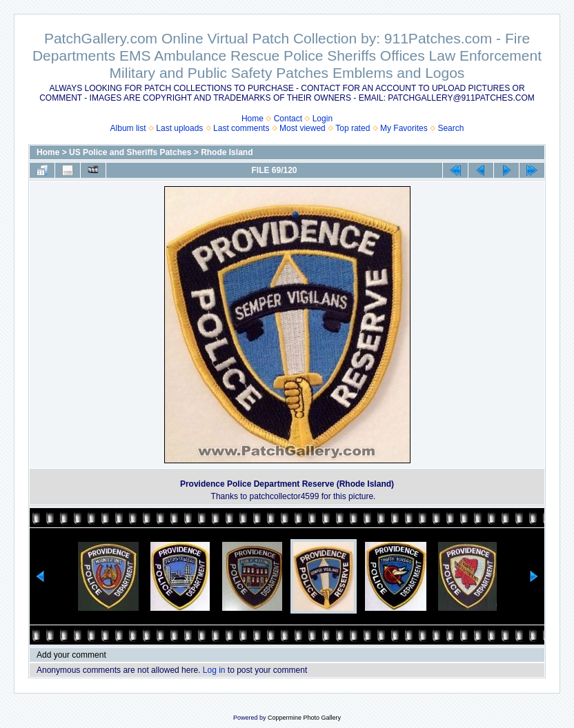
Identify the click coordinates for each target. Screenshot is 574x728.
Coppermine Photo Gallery (304, 718)
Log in (214, 670)
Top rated (353, 128)
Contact (288, 119)
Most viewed (303, 128)
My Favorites (404, 128)
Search (451, 128)
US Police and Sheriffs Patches (130, 152)
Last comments (241, 128)
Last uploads (179, 128)
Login (323, 119)
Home (253, 119)
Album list (128, 128)
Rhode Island (227, 152)
